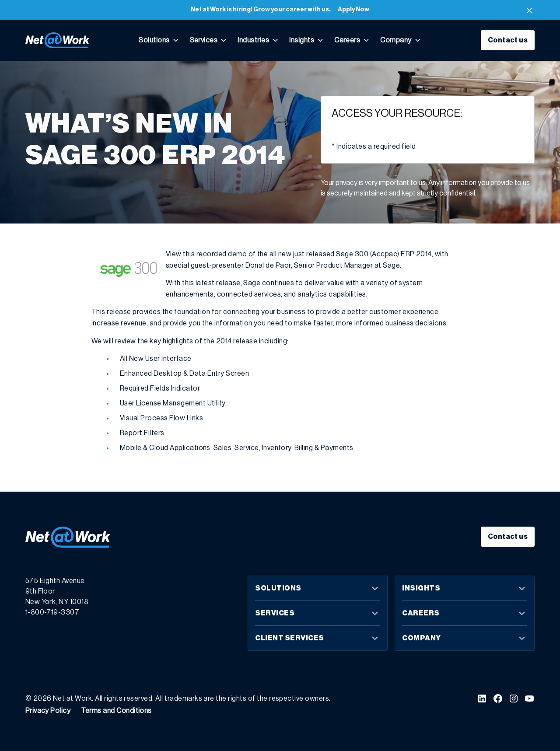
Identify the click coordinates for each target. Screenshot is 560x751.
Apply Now (353, 10)
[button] (159, 40)
